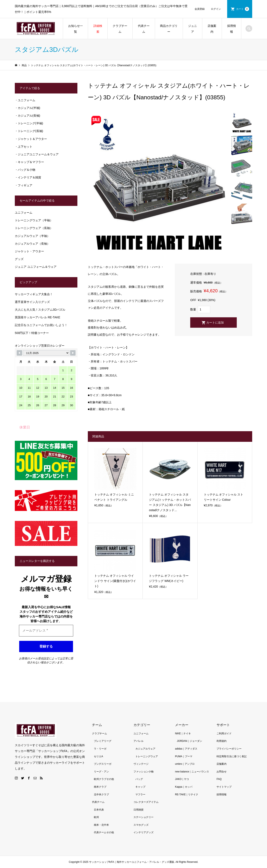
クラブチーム (120, 29)
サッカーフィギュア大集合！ (34, 294)
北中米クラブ (101, 795)
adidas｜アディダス (186, 749)
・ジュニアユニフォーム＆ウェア (37, 154)
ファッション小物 (144, 772)
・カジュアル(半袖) (27, 108)
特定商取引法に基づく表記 (232, 756)
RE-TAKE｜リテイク (187, 795)
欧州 (96, 817)
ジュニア (193, 29)
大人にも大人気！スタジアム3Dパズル (40, 310)
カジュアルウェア (145, 749)
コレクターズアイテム (146, 802)
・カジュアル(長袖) (27, 116)
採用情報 (232, 29)
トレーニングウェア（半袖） (34, 220)
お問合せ (222, 772)
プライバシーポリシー (229, 749)
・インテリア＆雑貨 (28, 177)
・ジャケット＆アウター (31, 139)
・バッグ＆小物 (25, 170)
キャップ (140, 787)
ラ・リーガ (100, 749)
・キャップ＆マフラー (29, 162)
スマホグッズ (141, 825)
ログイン (216, 9)
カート (243, 9)
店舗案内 (212, 29)
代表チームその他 (104, 832)
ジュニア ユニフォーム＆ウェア (36, 267)
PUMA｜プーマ (184, 756)
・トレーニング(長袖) (29, 131)
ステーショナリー (144, 817)
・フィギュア (24, 185)
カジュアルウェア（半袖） (32, 236)
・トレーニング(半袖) (29, 123)
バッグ (139, 779)
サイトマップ (224, 787)
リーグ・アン (101, 772)
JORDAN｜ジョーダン (190, 741)
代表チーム (144, 29)
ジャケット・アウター (29, 251)
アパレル (139, 741)
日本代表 (99, 810)
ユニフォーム (24, 213)
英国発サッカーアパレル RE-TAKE (38, 317)
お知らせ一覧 (76, 29)
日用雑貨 (139, 810)
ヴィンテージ (141, 764)
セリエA (98, 756)
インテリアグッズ (144, 832)
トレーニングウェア (147, 756)
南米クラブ (100, 787)
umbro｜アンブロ (185, 764)
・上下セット (24, 147)
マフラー (140, 795)
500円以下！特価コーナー (32, 333)
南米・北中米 (101, 825)
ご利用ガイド (224, 734)
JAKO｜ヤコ (182, 779)
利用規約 (222, 741)
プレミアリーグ (103, 741)
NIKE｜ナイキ (183, 734)
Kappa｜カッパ (184, 787)
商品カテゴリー (169, 29)
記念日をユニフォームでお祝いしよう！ (41, 325)
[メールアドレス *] (46, 631)
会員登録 (200, 9)
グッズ (19, 259)
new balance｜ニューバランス (192, 772)
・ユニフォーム (25, 100)
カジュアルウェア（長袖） (32, 244)
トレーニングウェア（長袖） (34, 228)
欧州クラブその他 (104, 779)
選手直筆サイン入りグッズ (32, 302)
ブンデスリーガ (103, 764)
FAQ (219, 779)
